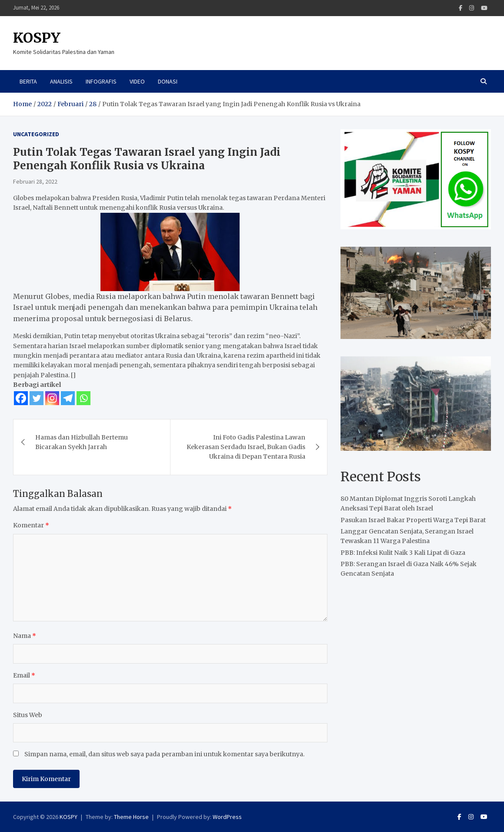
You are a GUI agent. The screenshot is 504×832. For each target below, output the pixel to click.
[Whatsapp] (83, 398)
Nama (25, 636)
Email (24, 675)
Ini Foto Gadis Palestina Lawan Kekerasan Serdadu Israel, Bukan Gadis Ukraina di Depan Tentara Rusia (246, 447)
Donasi (168, 81)
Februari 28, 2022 (35, 181)
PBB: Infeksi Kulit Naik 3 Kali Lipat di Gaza (403, 553)
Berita (28, 81)
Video (137, 81)
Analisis (61, 81)
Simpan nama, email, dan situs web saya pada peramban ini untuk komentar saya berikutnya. (164, 754)
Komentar (31, 525)
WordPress (227, 817)
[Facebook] (21, 398)
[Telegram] (68, 398)
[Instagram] (52, 398)
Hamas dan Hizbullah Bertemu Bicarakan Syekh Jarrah (82, 442)
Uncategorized (36, 134)
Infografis (101, 81)
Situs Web (28, 715)
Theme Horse (131, 817)
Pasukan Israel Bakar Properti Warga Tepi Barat (413, 520)
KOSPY (37, 38)
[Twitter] (37, 398)
